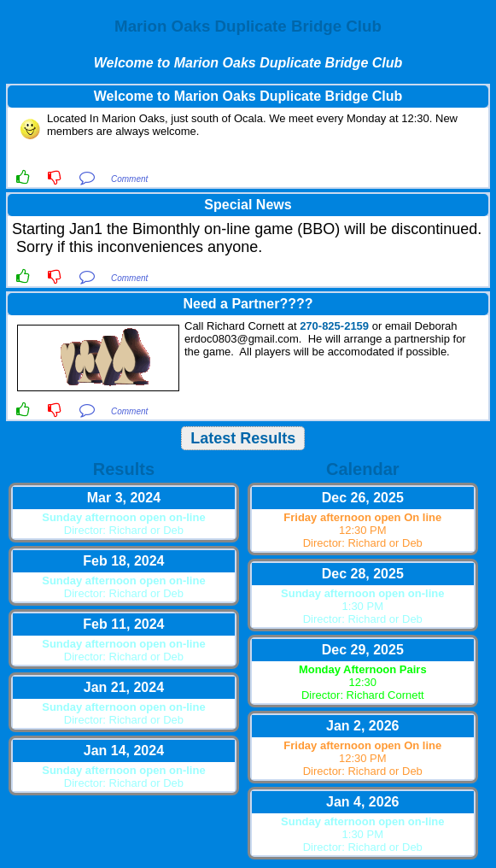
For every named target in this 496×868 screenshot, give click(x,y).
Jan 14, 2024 (124, 751)
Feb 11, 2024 (123, 624)
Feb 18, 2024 (123, 561)
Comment (129, 179)
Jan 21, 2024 (124, 687)
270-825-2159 (334, 326)
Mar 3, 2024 (124, 498)
